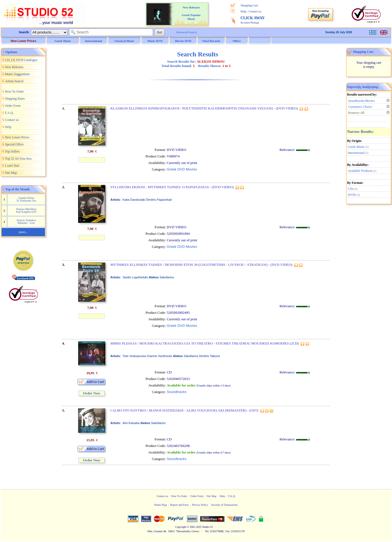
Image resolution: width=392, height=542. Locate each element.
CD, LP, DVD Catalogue (21, 60)
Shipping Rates (15, 99)
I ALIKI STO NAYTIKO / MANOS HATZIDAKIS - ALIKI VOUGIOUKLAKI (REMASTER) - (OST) (184, 410)
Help (243, 11)
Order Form (13, 106)
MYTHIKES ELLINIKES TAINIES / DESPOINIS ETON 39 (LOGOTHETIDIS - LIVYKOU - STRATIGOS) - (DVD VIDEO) (201, 265)
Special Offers (14, 144)
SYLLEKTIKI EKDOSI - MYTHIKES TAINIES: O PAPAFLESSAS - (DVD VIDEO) (172, 187)
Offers (237, 41)
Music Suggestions (17, 74)
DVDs (352, 195)
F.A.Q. (9, 113)
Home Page (161, 505)
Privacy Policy (200, 505)
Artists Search (14, 81)
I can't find (12, 166)
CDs (351, 189)
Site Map (11, 173)
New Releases (14, 67)
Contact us (255, 11)
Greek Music (356, 147)
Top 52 (18, 159)
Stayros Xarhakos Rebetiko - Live (26, 222)
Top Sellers (12, 151)
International (356, 153)
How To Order (14, 92)
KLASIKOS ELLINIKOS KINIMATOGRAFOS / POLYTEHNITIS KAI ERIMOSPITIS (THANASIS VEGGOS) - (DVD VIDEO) (204, 108)
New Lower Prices (23, 41)
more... (23, 232)
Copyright (181, 527)
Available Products (360, 171)
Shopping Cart (249, 5)
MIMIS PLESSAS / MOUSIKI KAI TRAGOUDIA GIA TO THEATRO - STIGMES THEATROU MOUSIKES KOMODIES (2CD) (204, 343)
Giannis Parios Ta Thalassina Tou (26, 199)
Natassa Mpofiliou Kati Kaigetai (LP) (26, 210)
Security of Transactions (224, 505)
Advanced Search (186, 32)
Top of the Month (18, 189)
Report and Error (179, 505)
